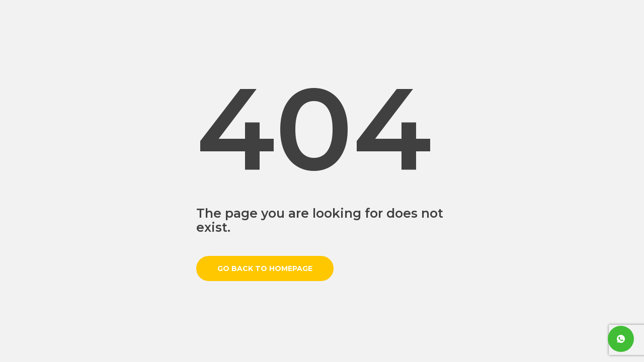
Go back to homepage (265, 268)
